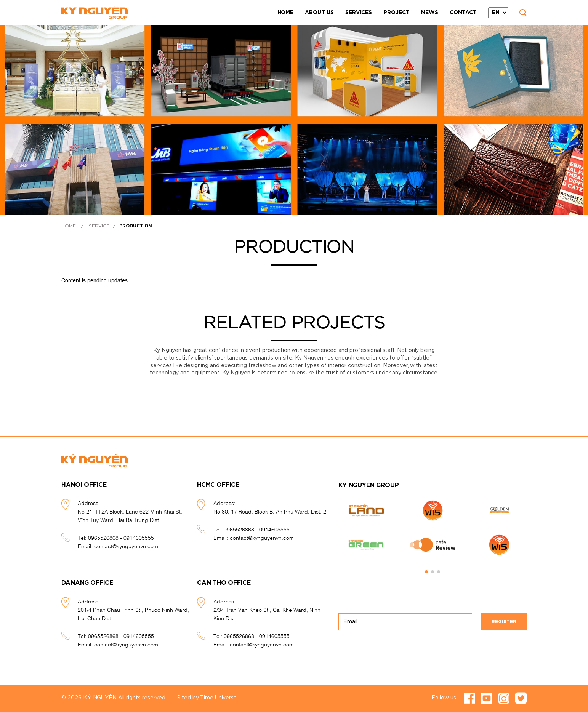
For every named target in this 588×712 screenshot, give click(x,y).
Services (359, 13)
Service (99, 226)
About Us (319, 13)
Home (285, 13)
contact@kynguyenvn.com (126, 546)
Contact (463, 13)
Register (504, 622)
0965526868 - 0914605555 (121, 537)
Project (397, 13)
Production (136, 226)
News (430, 13)
